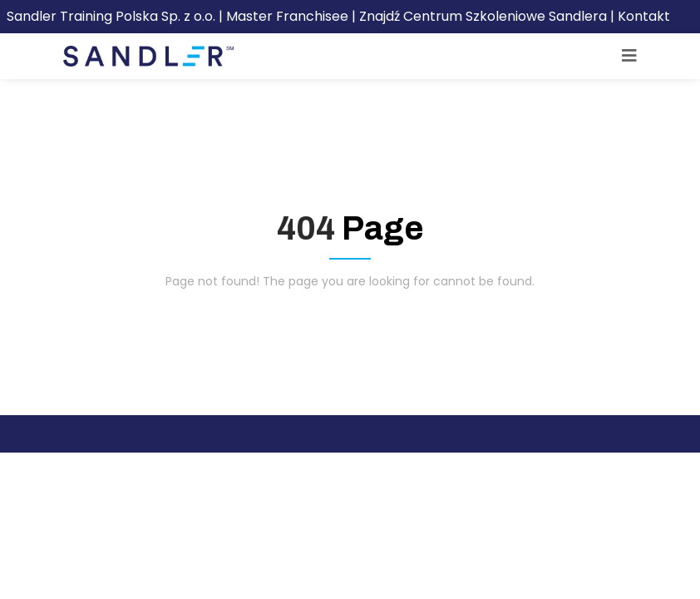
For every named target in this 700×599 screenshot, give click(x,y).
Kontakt (644, 16)
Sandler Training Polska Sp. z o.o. (113, 16)
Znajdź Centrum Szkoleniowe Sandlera (483, 16)
